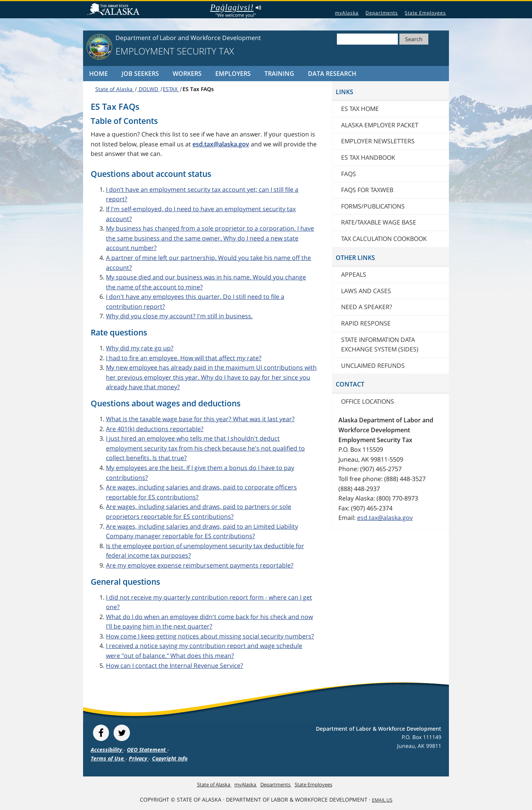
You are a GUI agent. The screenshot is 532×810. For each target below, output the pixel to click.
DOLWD (148, 89)
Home (99, 74)
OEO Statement (147, 750)
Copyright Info (170, 758)
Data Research (332, 74)
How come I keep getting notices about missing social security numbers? (210, 636)
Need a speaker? (367, 307)
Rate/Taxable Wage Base (379, 222)
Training (279, 74)
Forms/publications (373, 206)
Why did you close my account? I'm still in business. (179, 316)
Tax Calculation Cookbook (384, 239)
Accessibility (107, 750)
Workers (187, 74)
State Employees (425, 13)
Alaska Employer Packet (380, 125)
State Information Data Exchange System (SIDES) (380, 345)
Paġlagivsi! (235, 8)
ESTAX (171, 89)
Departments (382, 13)
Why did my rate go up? (140, 348)
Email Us (382, 800)
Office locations (368, 401)
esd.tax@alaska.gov (385, 518)
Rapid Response (366, 323)
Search (414, 39)
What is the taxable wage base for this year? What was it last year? (200, 419)
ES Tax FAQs (198, 89)
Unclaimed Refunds (373, 366)
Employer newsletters (378, 141)
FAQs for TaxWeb (367, 190)
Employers (233, 74)
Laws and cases (366, 291)
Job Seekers (140, 74)
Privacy (139, 758)
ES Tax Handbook (368, 157)
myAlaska (347, 13)
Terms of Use (108, 758)
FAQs (349, 174)
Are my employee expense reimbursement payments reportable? (200, 565)
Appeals (354, 274)
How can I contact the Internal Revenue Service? (175, 666)
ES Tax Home (360, 109)
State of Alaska (114, 10)
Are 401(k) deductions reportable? (155, 429)
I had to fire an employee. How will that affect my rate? (184, 358)
